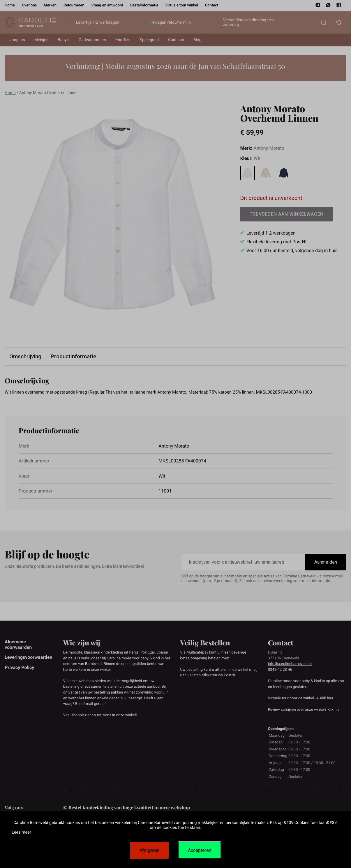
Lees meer (21, 832)
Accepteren (200, 850)
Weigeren (150, 850)
